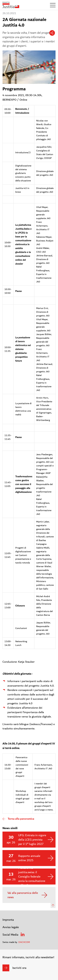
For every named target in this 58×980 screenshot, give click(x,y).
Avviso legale (11, 927)
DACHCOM (24, 942)
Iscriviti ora (19, 968)
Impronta (8, 920)
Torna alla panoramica (21, 819)
